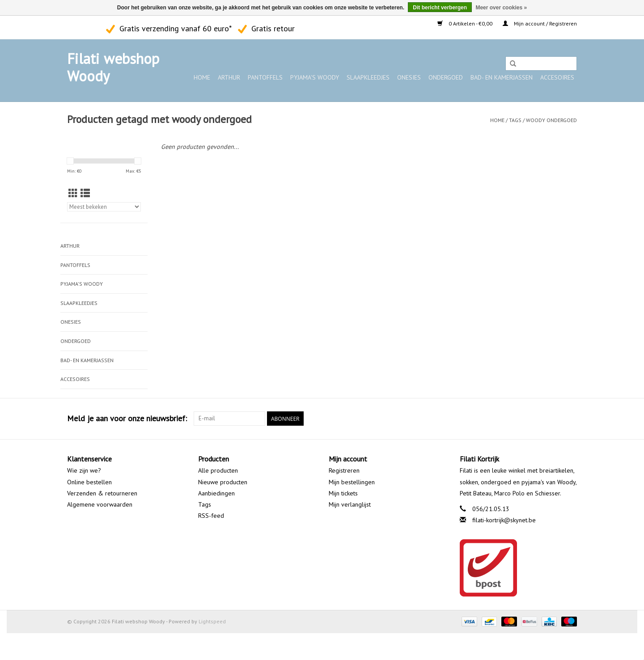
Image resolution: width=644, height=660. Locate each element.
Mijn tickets (343, 493)
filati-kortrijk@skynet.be (504, 520)
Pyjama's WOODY (315, 77)
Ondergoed (446, 77)
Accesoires (557, 77)
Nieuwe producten (223, 482)
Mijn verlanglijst (350, 504)
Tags (515, 120)
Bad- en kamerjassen (502, 77)
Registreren (344, 470)
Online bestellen (89, 482)
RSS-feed (211, 516)
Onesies (409, 77)
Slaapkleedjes (368, 77)
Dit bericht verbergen (440, 8)
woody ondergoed (551, 120)
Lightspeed (212, 621)
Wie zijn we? (84, 470)
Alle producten (218, 470)
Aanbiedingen (216, 493)
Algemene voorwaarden (100, 504)
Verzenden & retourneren (102, 493)
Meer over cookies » (501, 8)
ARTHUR (229, 77)
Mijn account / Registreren (540, 23)
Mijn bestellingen (352, 482)
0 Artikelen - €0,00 (466, 23)
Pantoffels (265, 77)
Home (202, 77)
